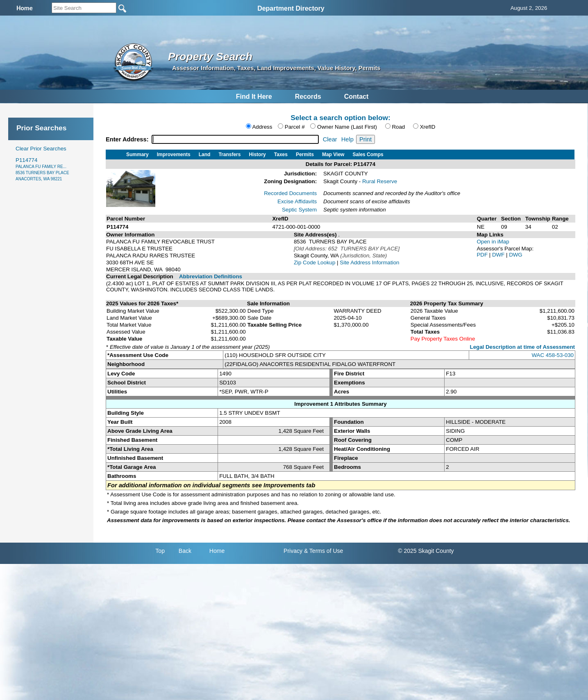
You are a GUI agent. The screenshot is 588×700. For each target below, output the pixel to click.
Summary (137, 155)
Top (160, 551)
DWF (499, 255)
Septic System (299, 210)
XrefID (428, 127)
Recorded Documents (290, 193)
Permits (305, 155)
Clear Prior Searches (41, 149)
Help (347, 139)
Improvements (174, 155)
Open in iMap (493, 242)
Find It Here (254, 97)
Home (217, 551)
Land (205, 155)
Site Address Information (369, 262)
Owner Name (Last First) (347, 127)
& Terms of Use (324, 551)
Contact (356, 97)
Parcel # (295, 127)
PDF (483, 255)
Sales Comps (368, 155)
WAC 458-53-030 (553, 355)
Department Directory (291, 8)
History (257, 155)
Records (308, 97)
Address (262, 127)
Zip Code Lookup (315, 262)
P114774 (42, 169)
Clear (330, 139)
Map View (333, 155)
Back (185, 551)
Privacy (293, 551)
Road (398, 127)
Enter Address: (128, 139)
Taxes (281, 155)
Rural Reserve (380, 181)
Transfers (229, 155)
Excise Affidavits (297, 201)
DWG (516, 255)
